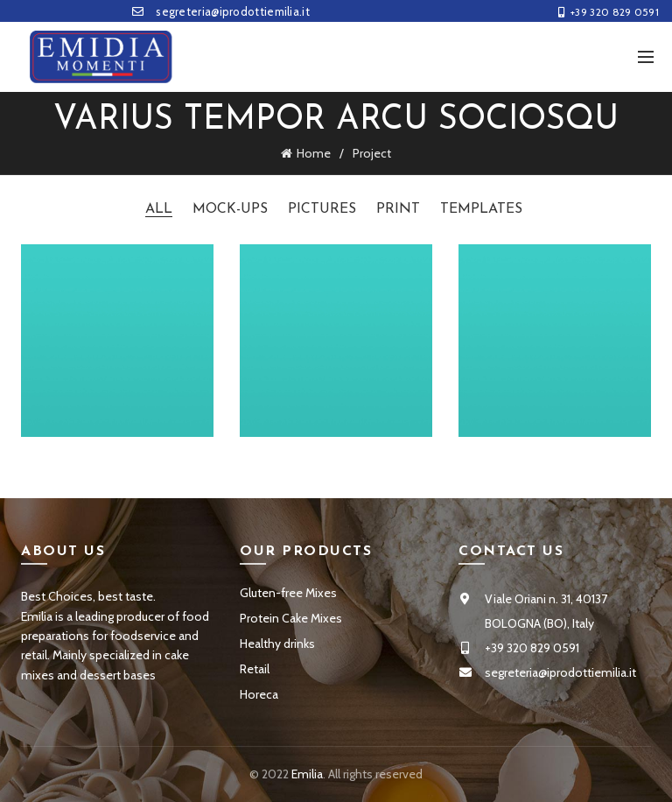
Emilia (307, 774)
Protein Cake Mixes (291, 618)
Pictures (322, 209)
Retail (255, 669)
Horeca (259, 694)
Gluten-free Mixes (288, 593)
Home (314, 153)
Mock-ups (230, 209)
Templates (481, 209)
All (159, 209)
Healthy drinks (277, 644)
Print (398, 209)
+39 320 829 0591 (608, 12)
